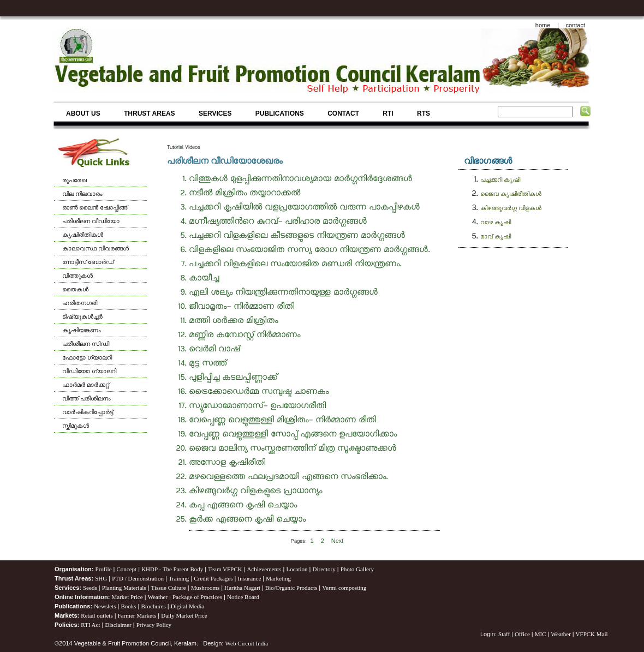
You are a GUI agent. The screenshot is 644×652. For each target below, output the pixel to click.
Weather (158, 597)
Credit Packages (213, 578)
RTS (424, 113)
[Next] (338, 541)
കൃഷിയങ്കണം (82, 330)
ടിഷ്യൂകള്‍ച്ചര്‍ (82, 316)
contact (576, 25)
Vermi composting (344, 588)
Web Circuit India (247, 643)
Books (128, 606)
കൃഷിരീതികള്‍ (83, 235)
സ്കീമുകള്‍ (76, 426)
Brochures (154, 606)
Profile (104, 569)
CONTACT (343, 113)
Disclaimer (118, 625)
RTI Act (90, 625)
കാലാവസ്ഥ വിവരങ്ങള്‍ (96, 248)
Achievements (264, 569)
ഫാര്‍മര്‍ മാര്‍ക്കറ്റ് (86, 385)
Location (297, 569)
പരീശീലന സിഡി (86, 344)
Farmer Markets (137, 615)
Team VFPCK (225, 569)
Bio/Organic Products (291, 588)
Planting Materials (124, 588)
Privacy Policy (154, 625)
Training (179, 578)
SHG (101, 578)
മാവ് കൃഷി (496, 236)
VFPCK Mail (592, 634)
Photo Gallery (357, 569)
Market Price (127, 597)
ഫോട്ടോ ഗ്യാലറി (87, 357)
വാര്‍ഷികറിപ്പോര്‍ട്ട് (88, 412)
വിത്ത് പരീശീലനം (87, 398)
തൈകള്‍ (75, 289)
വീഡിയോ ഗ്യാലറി (89, 371)
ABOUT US (83, 113)
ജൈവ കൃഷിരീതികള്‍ (511, 194)
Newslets (105, 606)
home (543, 25)
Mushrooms (205, 588)
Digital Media (187, 606)
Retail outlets (97, 615)
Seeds (90, 588)
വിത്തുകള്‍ (77, 276)
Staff (505, 634)
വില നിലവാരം (82, 194)
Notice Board (243, 597)
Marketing (278, 578)
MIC (541, 634)
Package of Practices (197, 597)
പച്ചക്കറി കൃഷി (500, 180)
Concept (127, 569)
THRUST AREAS (150, 113)
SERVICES (215, 113)
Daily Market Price (184, 615)
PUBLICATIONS (280, 113)
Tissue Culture (169, 588)
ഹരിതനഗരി (80, 303)
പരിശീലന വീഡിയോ (91, 221)
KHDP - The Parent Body (172, 569)
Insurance (250, 578)
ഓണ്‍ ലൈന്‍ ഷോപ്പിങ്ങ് (95, 207)
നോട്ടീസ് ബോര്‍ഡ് (88, 262)
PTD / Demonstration (138, 578)
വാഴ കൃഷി (496, 222)
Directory (324, 569)
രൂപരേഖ (74, 180)
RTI (388, 113)
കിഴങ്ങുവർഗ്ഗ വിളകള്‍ (511, 208)
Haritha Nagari (242, 588)
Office (522, 634)
